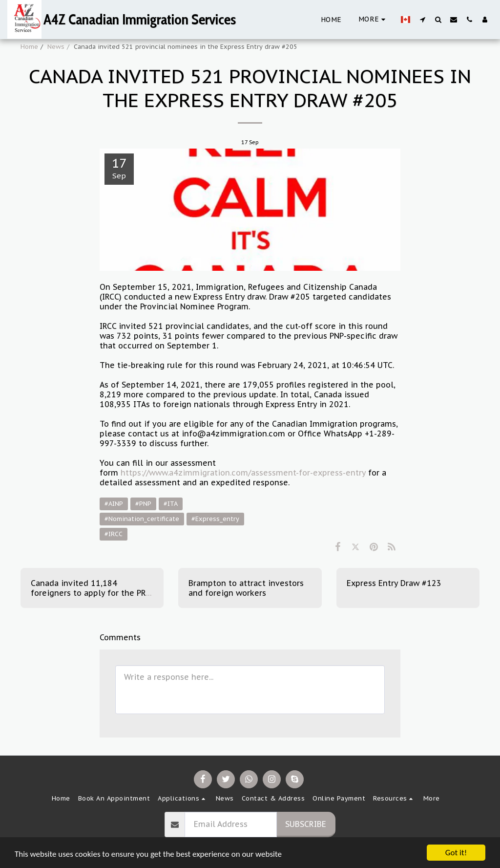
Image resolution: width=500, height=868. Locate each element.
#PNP (143, 504)
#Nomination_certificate (142, 519)
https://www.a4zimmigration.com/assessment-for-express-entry (243, 473)
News (56, 47)
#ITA (171, 504)
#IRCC (114, 534)
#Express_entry (215, 519)
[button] (422, 19)
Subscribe (306, 824)
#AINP (114, 504)
